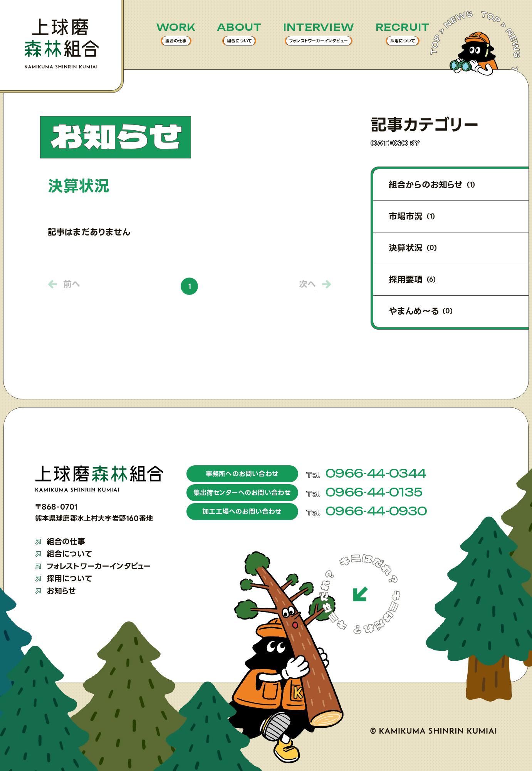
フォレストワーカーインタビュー (93, 566)
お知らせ (56, 591)
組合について (64, 554)
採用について (64, 579)
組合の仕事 (60, 542)
